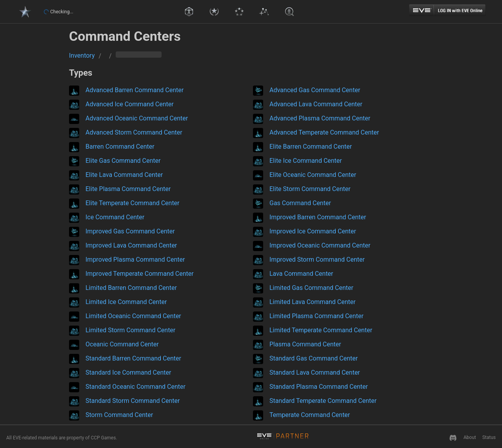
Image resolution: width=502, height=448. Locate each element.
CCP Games (103, 438)
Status (489, 437)
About (470, 437)
